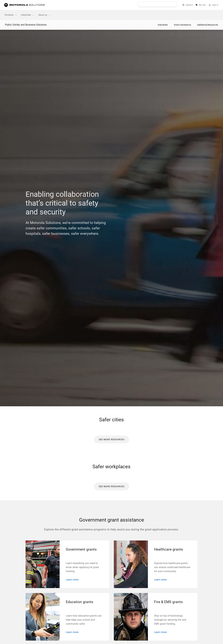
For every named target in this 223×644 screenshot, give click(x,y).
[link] (112, 439)
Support (189, 5)
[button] (112, 439)
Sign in (215, 5)
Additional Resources (208, 25)
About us (45, 15)
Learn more (72, 580)
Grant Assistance (182, 25)
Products (11, 15)
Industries (28, 15)
